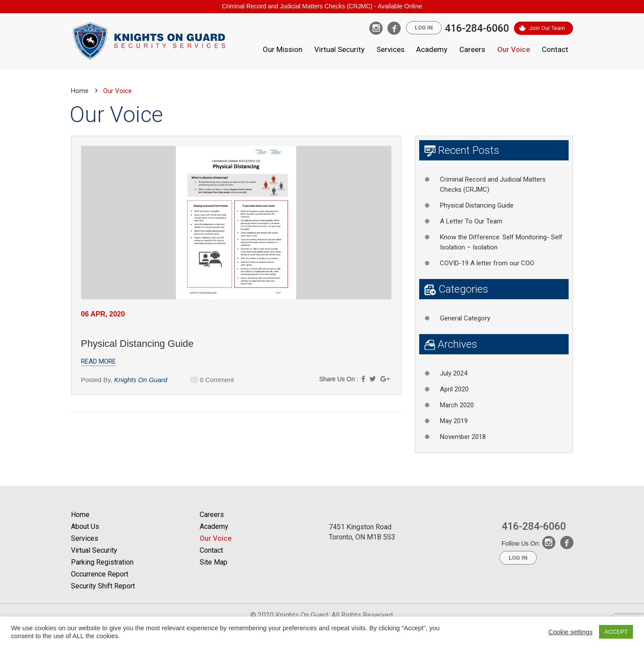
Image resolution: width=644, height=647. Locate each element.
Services (391, 49)
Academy (432, 49)
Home (80, 91)
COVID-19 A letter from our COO (487, 263)
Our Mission (283, 49)
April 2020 (454, 389)
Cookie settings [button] (570, 632)
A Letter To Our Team (471, 221)
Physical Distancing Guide (138, 344)
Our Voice (514, 49)
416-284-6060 (476, 28)
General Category (465, 318)
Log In (422, 28)
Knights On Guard (141, 380)
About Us (85, 526)
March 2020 (457, 405)
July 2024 (454, 373)
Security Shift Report (103, 586)
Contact (555, 49)
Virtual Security (339, 49)
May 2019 (454, 421)
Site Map (214, 562)
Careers (472, 49)
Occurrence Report (100, 574)
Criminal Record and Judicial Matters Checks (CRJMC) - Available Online (322, 6)
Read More (99, 361)
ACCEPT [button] (616, 632)
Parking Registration (102, 562)
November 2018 (463, 437)
